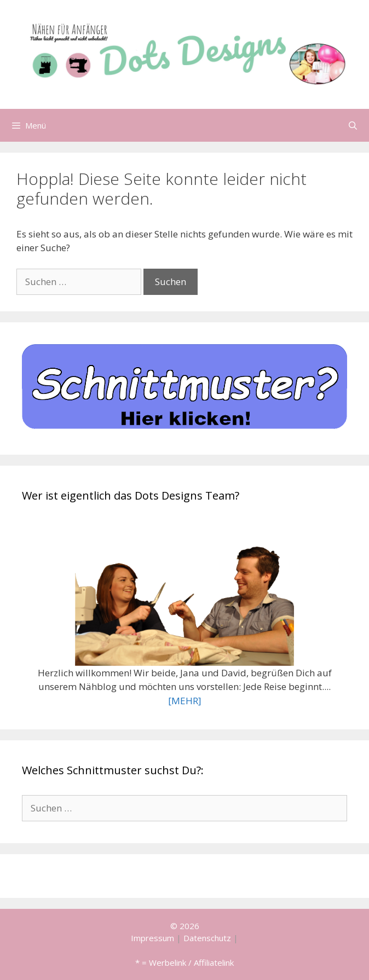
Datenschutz (207, 938)
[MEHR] (185, 701)
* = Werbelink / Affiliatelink (184, 962)
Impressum (152, 938)
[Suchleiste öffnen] (353, 125)
